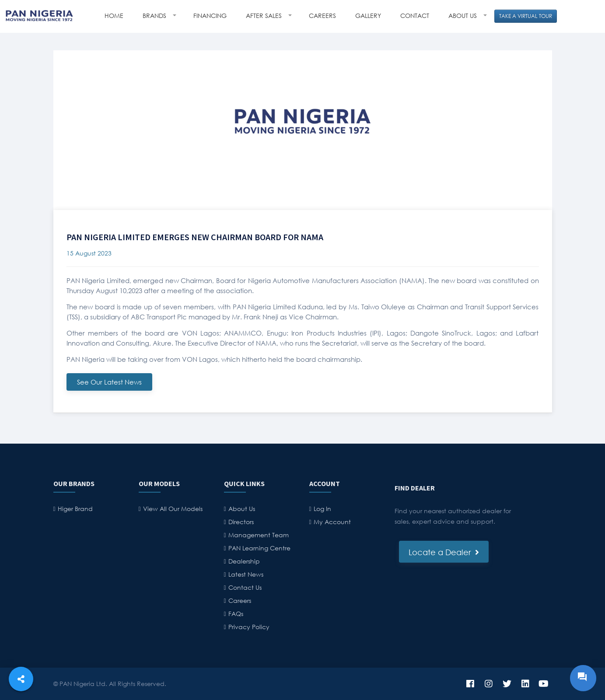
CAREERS (322, 16)
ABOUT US (463, 16)
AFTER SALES (265, 16)
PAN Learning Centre (259, 548)
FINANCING (210, 16)
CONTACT (415, 16)
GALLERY (368, 16)
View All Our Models (173, 509)
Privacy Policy (249, 627)
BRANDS (155, 16)
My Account (332, 522)
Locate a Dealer (444, 552)
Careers (240, 600)
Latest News (246, 574)
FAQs (236, 614)
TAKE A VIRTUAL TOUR (526, 16)
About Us (242, 509)
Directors (241, 522)
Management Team (259, 535)
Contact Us (245, 587)
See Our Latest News (109, 382)
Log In (322, 509)
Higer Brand (75, 509)
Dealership (244, 561)
